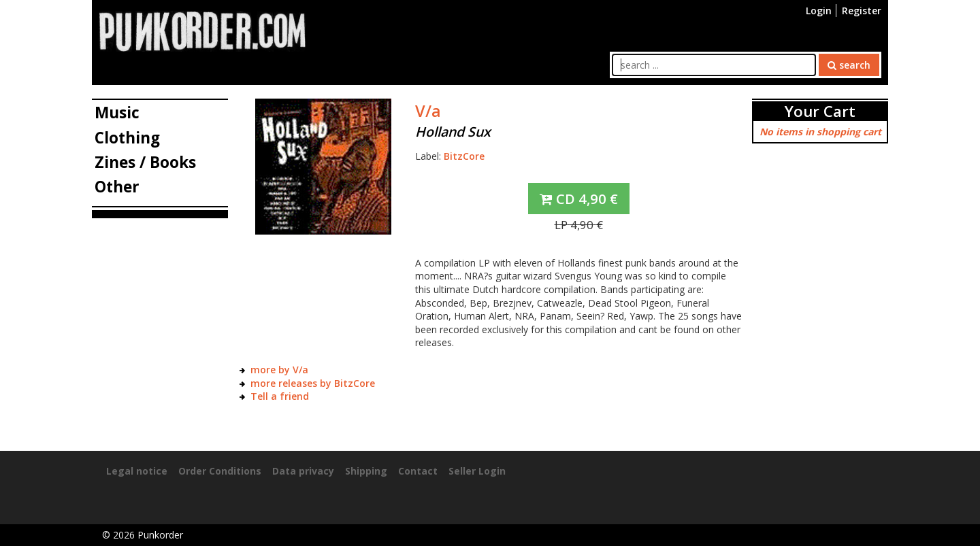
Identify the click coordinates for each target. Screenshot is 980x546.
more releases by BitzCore (313, 383)
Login (819, 11)
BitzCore (464, 156)
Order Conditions (220, 471)
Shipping (366, 471)
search (849, 65)
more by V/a (279, 370)
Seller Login (477, 471)
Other (117, 187)
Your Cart (820, 111)
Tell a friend (280, 396)
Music (117, 113)
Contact (418, 471)
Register (862, 11)
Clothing (127, 138)
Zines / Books (145, 162)
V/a (428, 111)
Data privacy (303, 471)
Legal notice (137, 471)
